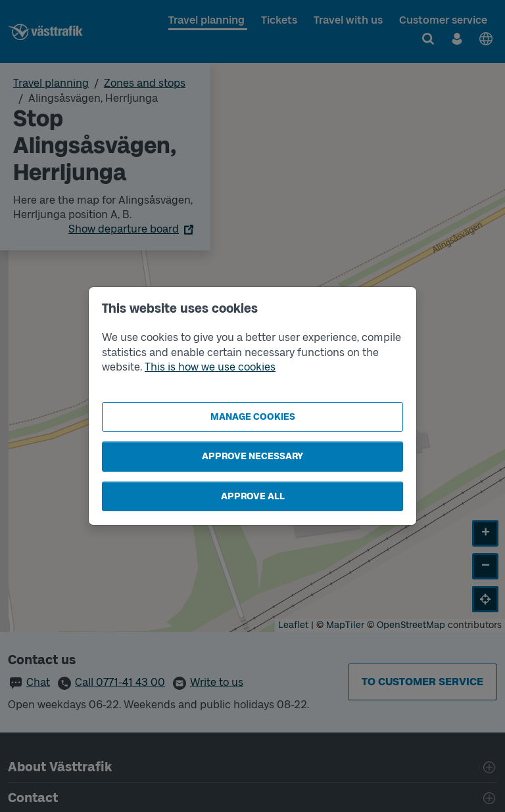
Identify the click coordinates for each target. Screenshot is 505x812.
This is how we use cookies (210, 367)
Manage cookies (253, 417)
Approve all (253, 496)
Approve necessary (252, 456)
